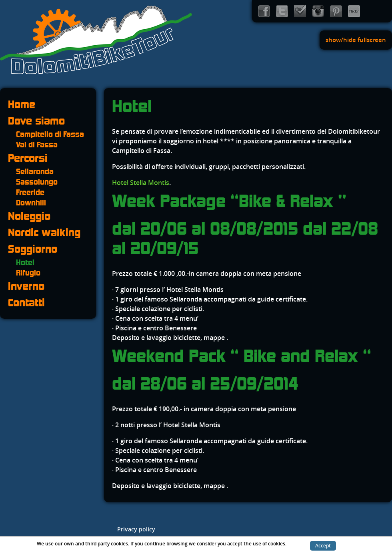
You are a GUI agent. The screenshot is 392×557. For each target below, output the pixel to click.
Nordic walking (44, 232)
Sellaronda (35, 171)
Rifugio (28, 273)
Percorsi (28, 158)
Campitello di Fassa (50, 134)
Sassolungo (37, 182)
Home (22, 104)
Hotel (25, 262)
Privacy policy (136, 530)
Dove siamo (36, 121)
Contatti (26, 303)
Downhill (31, 203)
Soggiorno (33, 249)
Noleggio (29, 216)
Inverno (26, 286)
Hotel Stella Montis (141, 183)
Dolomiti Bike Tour (96, 40)
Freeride (30, 192)
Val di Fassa (37, 145)
